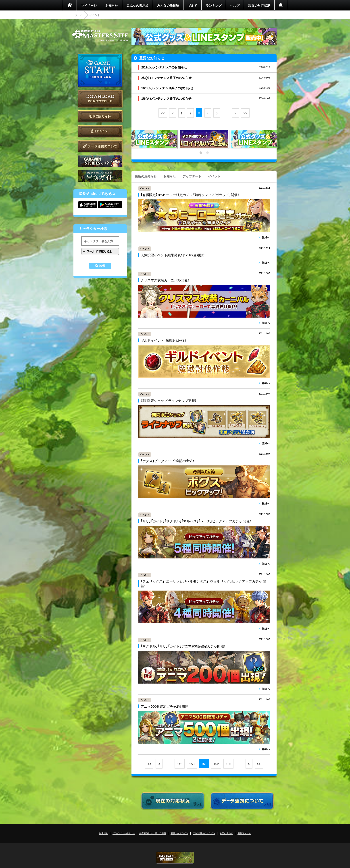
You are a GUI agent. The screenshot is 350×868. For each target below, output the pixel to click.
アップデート (192, 176)
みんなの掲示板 (137, 5)
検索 (102, 266)
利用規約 (104, 833)
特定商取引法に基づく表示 (153, 833)
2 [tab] (207, 153)
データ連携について (100, 146)
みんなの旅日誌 (168, 5)
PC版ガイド (100, 116)
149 (180, 764)
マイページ (89, 5)
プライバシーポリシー (124, 833)
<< (163, 113)
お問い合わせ (226, 833)
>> (245, 113)
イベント (214, 176)
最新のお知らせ (146, 176)
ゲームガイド (100, 176)
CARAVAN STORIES (175, 858)
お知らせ (112, 5)
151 (204, 764)
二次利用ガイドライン (204, 833)
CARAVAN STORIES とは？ (100, 161)
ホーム (79, 15)
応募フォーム (244, 833)
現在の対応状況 (259, 5)
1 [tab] (201, 153)
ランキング (214, 5)
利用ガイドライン (179, 833)
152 (216, 764)
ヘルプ (235, 5)
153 (228, 764)
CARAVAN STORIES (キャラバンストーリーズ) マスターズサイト (100, 35)
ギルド (192, 5)
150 (192, 764)
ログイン (100, 131)
